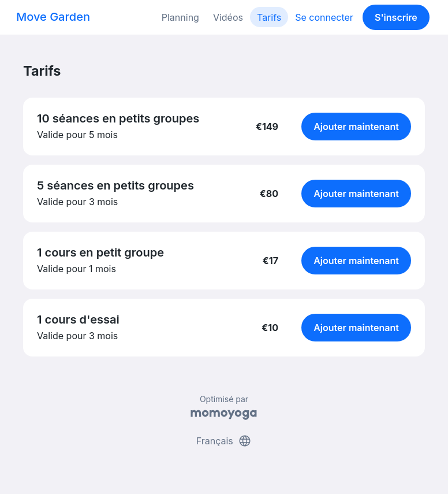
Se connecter (324, 17)
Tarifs (269, 17)
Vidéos (228, 17)
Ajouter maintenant (356, 127)
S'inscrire (396, 17)
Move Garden (53, 17)
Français (224, 441)
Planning (180, 17)
